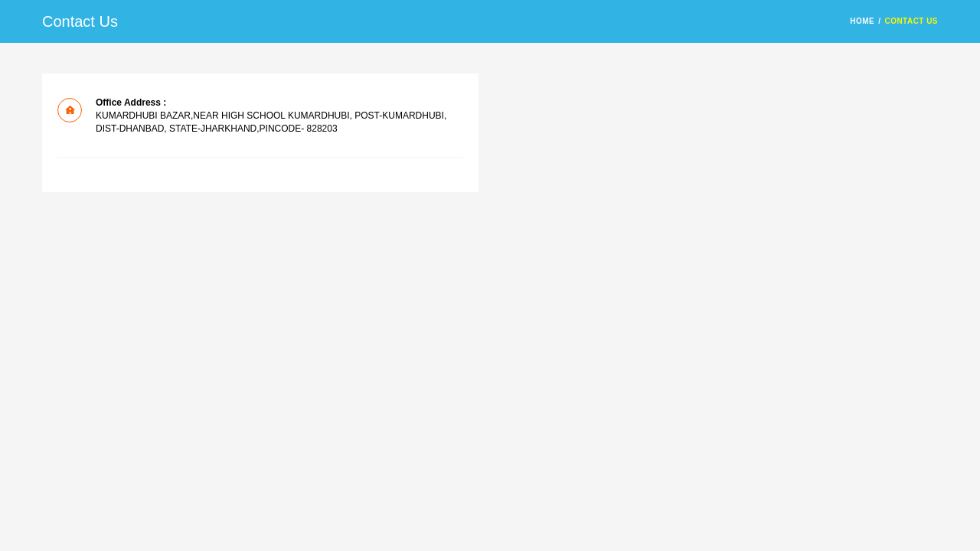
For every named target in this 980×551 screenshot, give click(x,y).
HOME (862, 21)
